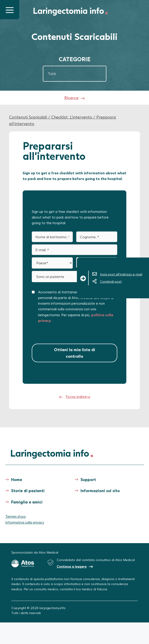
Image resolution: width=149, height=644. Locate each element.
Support (88, 479)
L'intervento (81, 117)
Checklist (60, 117)
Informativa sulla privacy (25, 522)
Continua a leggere (72, 566)
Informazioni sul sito (100, 491)
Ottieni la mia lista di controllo (74, 353)
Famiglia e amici (27, 502)
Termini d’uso (16, 516)
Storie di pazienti (28, 491)
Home (17, 479)
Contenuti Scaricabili (28, 117)
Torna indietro (78, 397)
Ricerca (71, 98)
